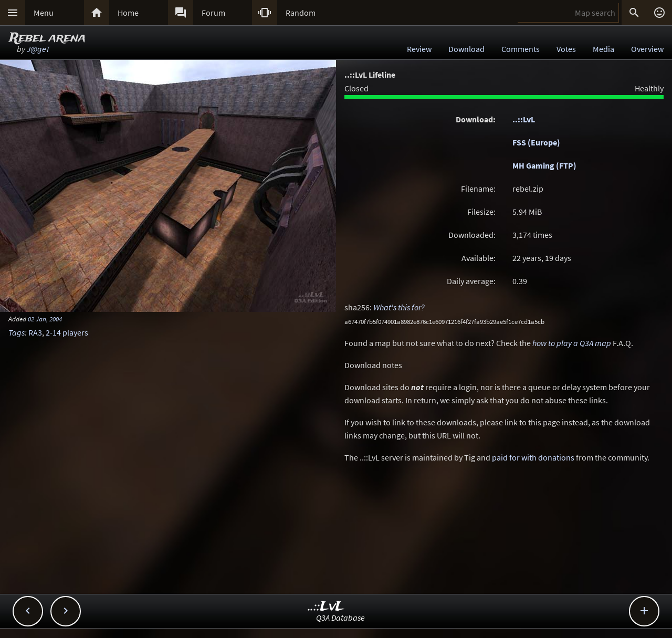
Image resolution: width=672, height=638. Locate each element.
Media (603, 49)
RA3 (35, 332)
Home (128, 13)
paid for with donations (533, 457)
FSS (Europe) (536, 142)
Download (466, 49)
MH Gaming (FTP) (544, 165)
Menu (44, 13)
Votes (566, 49)
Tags (17, 332)
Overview (647, 49)
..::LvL (524, 119)
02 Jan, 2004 (45, 319)
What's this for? (399, 307)
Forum (213, 13)
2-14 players (67, 332)
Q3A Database (340, 618)
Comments (521, 49)
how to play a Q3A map (572, 343)
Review (419, 49)
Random (301, 13)
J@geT (38, 49)
